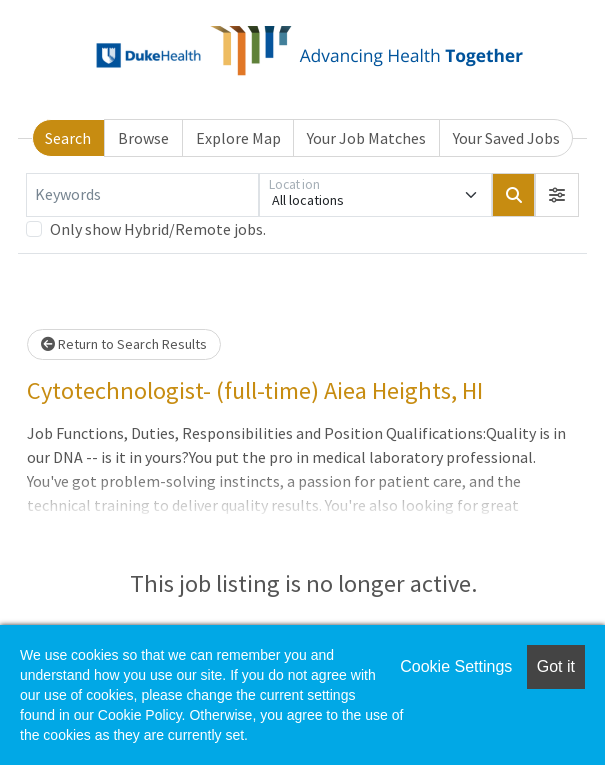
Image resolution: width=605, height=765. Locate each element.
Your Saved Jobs (506, 138)
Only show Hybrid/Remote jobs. (158, 229)
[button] (557, 195)
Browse (143, 138)
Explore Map (238, 138)
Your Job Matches (366, 138)
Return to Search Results (124, 344)
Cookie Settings (456, 666)
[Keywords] (142, 195)
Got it (556, 666)
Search (68, 138)
